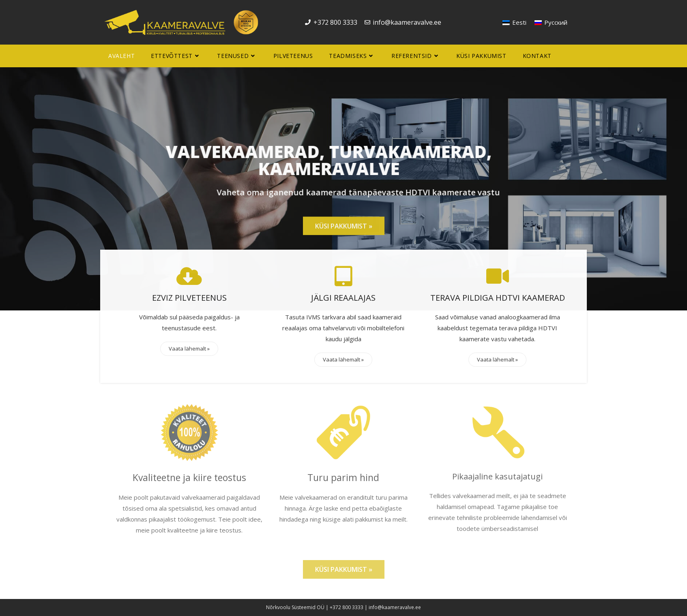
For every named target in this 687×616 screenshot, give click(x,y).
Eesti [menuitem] (519, 22)
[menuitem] (514, 22)
